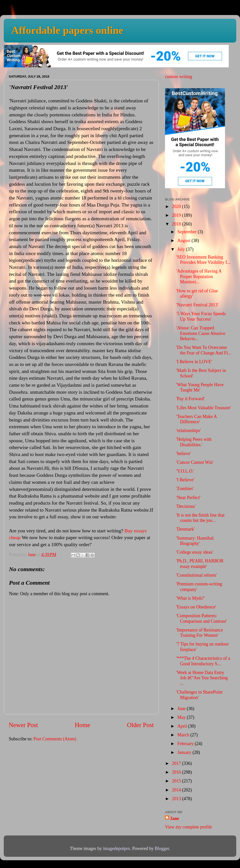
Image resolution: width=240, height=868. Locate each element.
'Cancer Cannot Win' (195, 462)
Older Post (140, 725)
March (184, 735)
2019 (177, 215)
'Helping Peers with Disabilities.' (194, 442)
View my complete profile (188, 827)
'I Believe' (185, 480)
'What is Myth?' (190, 598)
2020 (177, 206)
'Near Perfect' (188, 498)
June (182, 709)
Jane (174, 818)
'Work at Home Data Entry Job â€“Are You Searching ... (202, 678)
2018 (177, 224)
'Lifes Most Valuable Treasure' (204, 408)
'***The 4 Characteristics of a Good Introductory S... (203, 661)
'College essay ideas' (195, 552)
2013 (177, 799)
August (184, 241)
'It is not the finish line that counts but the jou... (200, 518)
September (187, 232)
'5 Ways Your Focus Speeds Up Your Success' (201, 316)
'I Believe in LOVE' (194, 362)
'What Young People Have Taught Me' (200, 387)
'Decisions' (186, 506)
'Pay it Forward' (190, 399)
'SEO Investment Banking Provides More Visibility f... (203, 260)
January (185, 752)
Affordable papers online (67, 30)
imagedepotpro (116, 848)
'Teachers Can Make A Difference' (196, 419)
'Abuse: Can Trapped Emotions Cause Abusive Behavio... (201, 333)
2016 (177, 772)
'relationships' (188, 430)
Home (82, 725)
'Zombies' (185, 489)
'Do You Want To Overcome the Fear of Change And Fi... (204, 350)
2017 (177, 763)
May (182, 717)
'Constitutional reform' (196, 575)
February (186, 744)
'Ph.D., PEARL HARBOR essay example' (200, 564)
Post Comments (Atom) (55, 739)
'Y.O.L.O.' (185, 471)
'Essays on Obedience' (196, 607)
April (183, 726)
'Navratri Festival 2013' (197, 305)
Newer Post (23, 725)
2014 (177, 790)
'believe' (183, 454)
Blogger (162, 848)
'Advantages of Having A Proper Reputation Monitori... (199, 276)
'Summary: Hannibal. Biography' (195, 541)
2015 (177, 781)
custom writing (179, 77)
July (182, 249)
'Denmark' (185, 529)
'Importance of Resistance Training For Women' (199, 633)
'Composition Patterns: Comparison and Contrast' (201, 618)
